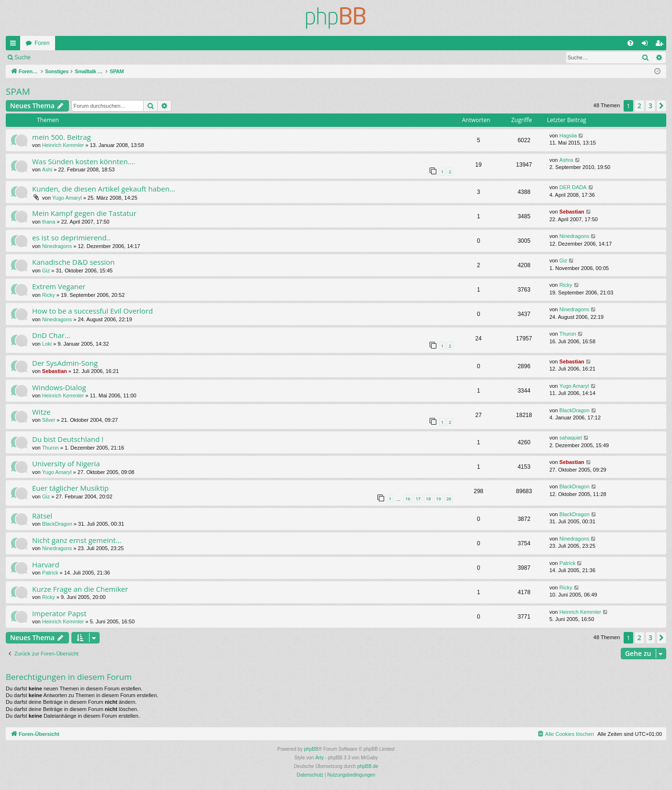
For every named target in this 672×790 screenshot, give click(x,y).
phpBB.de (368, 766)
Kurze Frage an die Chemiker (80, 589)
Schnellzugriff (15, 45)
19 (438, 499)
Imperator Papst (59, 613)
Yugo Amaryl (67, 198)
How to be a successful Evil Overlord (92, 311)
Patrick (50, 573)
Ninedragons (57, 246)
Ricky (49, 295)
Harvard (46, 564)
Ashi (47, 169)
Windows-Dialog (59, 387)
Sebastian (572, 212)
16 (408, 499)
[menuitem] (630, 43)
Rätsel (42, 516)
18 (428, 499)
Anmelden (57, 57)
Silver (49, 420)
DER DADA (573, 187)
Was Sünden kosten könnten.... (84, 161)
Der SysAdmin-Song (65, 363)
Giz (46, 271)
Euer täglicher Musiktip (70, 488)
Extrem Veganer (59, 286)
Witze (41, 412)
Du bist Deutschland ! (68, 439)
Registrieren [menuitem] (661, 45)
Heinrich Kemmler (63, 145)
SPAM (18, 91)
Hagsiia (568, 135)
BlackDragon (575, 410)
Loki (47, 344)
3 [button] (650, 106)
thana (49, 222)
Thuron (568, 334)
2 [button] (639, 106)
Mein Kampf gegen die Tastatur (84, 213)
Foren (42, 43)
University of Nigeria (66, 463)
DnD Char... (51, 335)
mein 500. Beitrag (62, 137)
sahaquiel (571, 438)
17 (418, 499)
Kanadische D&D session (73, 262)
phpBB (311, 749)
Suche (23, 57)
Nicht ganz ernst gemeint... (77, 540)
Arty (319, 758)
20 (449, 499)
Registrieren (100, 57)
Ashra (566, 160)
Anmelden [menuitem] (647, 45)
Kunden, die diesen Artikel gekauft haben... (104, 189)
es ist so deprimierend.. (71, 237)
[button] (661, 106)
